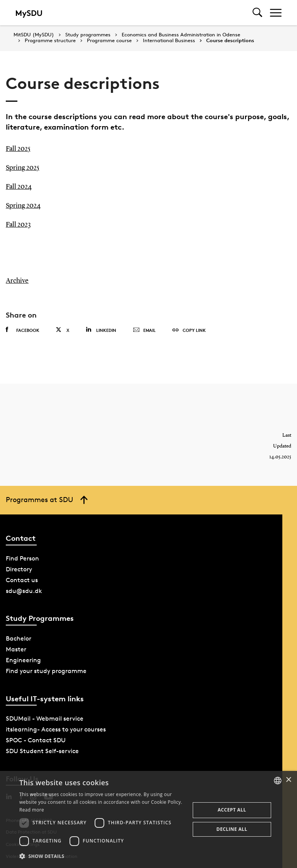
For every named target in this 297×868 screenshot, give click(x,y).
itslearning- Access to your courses (56, 727)
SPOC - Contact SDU (36, 738)
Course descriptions (230, 41)
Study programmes (88, 35)
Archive (17, 279)
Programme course (109, 41)
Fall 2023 (18, 223)
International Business (169, 41)
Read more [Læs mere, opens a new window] (32, 810)
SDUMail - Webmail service (45, 717)
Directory (19, 567)
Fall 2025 (18, 149)
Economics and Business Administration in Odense (181, 35)
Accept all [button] (232, 810)
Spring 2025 (23, 167)
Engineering (23, 658)
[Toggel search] (257, 13)
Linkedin (101, 328)
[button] (102, 856)
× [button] (288, 780)
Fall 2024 (19, 186)
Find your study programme (46, 669)
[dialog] (148, 819)
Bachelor (19, 636)
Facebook (23, 328)
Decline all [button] (232, 829)
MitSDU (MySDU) (34, 35)
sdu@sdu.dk (24, 589)
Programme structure (50, 41)
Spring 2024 (23, 205)
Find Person (22, 556)
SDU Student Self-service (42, 749)
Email (144, 328)
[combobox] (278, 781)
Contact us (22, 578)
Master (16, 647)
